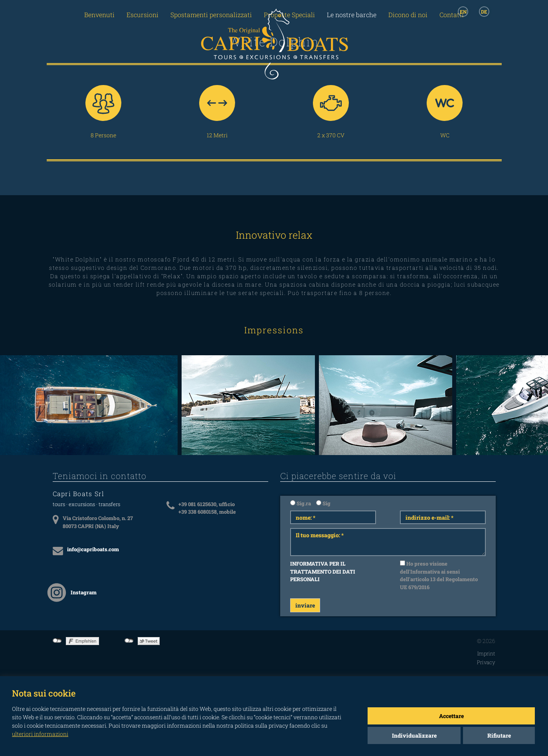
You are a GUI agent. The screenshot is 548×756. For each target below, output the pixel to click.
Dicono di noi (408, 15)
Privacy (486, 662)
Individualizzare (414, 735)
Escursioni (142, 15)
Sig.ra (301, 503)
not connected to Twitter (129, 641)
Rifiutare (499, 735)
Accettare (451, 716)
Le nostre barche (352, 15)
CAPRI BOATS (274, 53)
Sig (323, 503)
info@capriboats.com (93, 549)
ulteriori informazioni (40, 734)
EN (463, 12)
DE (484, 12)
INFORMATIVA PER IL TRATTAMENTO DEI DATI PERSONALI (323, 571)
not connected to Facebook (57, 641)
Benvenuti (99, 15)
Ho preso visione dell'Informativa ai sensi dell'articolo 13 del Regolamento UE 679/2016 (439, 575)
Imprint (486, 653)
